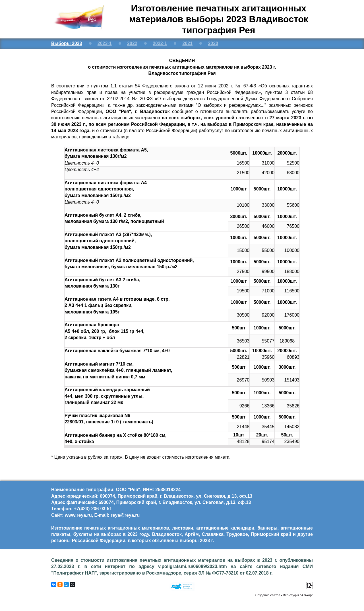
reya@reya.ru (125, 515)
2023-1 (105, 43)
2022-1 (160, 43)
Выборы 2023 (67, 43)
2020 (213, 43)
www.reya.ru (78, 515)
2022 (132, 43)
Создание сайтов (268, 595)
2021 (187, 43)
